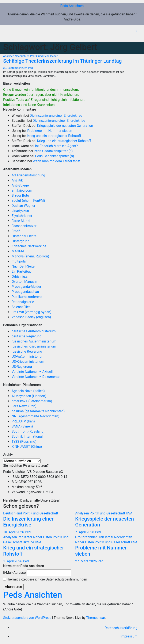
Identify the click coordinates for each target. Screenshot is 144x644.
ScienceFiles (21, 307)
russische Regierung (27, 351)
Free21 (17, 231)
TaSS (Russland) (24, 442)
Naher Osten (43, 537)
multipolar (19, 261)
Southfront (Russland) (28, 431)
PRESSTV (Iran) (23, 421)
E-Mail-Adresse (14, 573)
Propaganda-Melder (26, 287)
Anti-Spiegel (21, 185)
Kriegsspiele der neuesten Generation (65, 126)
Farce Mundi (21, 221)
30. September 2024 (16, 68)
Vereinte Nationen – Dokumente (36, 377)
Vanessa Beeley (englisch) (31, 317)
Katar (29, 537)
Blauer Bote (20, 195)
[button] (136, 31)
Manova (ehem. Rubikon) (30, 256)
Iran (21, 537)
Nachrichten (22, 56)
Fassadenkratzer (24, 226)
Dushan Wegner (23, 206)
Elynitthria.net (22, 216)
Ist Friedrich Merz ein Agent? (56, 146)
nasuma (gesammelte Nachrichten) (38, 411)
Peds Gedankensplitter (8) (53, 151)
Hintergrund (20, 241)
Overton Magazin (24, 282)
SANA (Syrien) (22, 426)
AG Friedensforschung (28, 175)
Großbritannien (87, 537)
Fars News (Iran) (24, 406)
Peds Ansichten (72, 6)
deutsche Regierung (26, 336)
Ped (30, 68)
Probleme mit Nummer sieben (50, 131)
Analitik (17, 180)
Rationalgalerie (23, 302)
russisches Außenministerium (34, 341)
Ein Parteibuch (22, 271)
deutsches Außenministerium (34, 331)
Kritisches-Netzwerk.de (29, 246)
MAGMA (18, 251)
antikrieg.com (22, 190)
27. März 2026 (86, 561)
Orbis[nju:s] (20, 277)
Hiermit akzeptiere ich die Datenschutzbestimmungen (45, 579)
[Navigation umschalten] (137, 37)
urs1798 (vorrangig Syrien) (31, 312)
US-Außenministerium (28, 356)
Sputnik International (27, 436)
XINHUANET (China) (27, 447)
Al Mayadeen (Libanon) (29, 396)
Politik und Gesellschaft (44, 56)
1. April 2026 (13, 561)
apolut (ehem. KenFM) (28, 201)
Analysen (9, 56)
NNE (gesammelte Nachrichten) (35, 416)
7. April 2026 (85, 532)
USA (129, 513)
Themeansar (95, 618)
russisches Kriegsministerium (34, 346)
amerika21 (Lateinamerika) (32, 401)
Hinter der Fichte (24, 236)
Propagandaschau (25, 292)
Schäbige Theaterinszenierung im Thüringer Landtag (62, 61)
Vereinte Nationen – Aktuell (32, 372)
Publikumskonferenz (27, 297)
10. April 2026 (14, 532)
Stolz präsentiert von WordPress (28, 618)
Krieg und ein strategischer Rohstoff (54, 136)
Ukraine (29, 542)
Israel (109, 537)
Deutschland (13, 513)
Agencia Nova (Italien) (28, 391)
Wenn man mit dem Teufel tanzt (57, 161)
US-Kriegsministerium (28, 362)
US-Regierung (22, 367)
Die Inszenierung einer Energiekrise (56, 116)
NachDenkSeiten (24, 266)
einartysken (20, 211)
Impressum (129, 636)
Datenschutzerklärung (121, 628)
